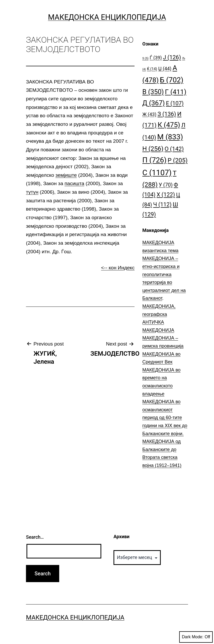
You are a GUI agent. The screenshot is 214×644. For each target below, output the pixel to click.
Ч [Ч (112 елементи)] (162, 204)
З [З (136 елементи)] (167, 114)
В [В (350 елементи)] (153, 92)
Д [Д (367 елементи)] (153, 103)
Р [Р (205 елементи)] (178, 160)
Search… (35, 537)
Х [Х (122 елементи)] (166, 195)
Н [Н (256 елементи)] (153, 149)
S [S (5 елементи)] (145, 58)
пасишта (74, 183)
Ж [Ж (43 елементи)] (149, 114)
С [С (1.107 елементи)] (157, 173)
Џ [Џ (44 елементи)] (165, 69)
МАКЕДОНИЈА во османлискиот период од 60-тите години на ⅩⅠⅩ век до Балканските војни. (165, 418)
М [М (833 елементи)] (170, 137)
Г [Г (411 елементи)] (176, 92)
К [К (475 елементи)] (169, 125)
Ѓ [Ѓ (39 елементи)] (156, 58)
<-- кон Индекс (118, 268)
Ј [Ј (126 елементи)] (172, 57)
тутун (32, 192)
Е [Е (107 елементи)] (175, 103)
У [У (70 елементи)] (166, 185)
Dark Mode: (196, 637)
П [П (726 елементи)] (154, 160)
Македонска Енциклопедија (107, 17)
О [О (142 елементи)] (174, 149)
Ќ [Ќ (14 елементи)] (152, 69)
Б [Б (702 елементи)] (172, 80)
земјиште (66, 175)
